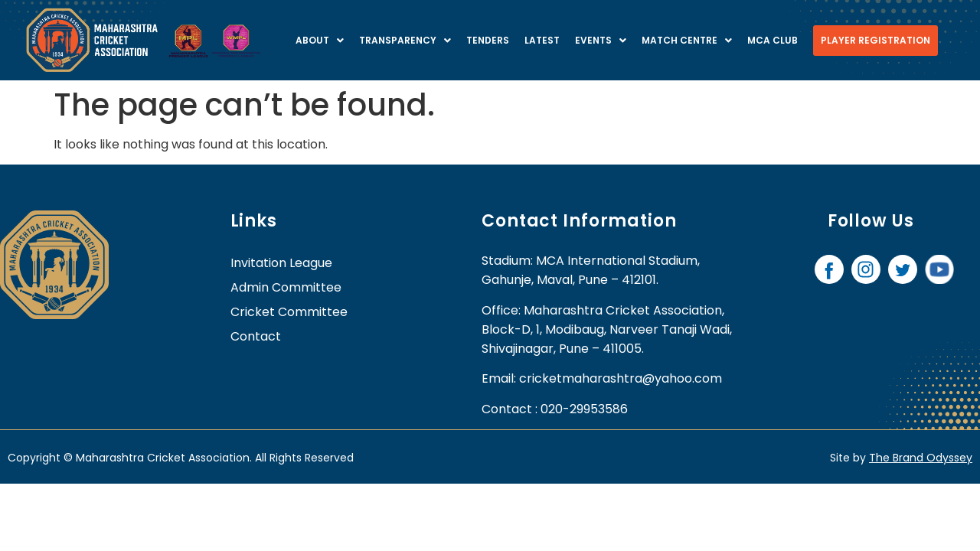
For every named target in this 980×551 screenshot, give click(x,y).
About (320, 40)
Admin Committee (286, 287)
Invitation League (281, 263)
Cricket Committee (289, 312)
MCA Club (773, 40)
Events (601, 40)
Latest (542, 40)
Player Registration (875, 40)
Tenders (488, 40)
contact (256, 336)
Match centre (687, 40)
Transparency (405, 40)
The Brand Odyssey (921, 458)
